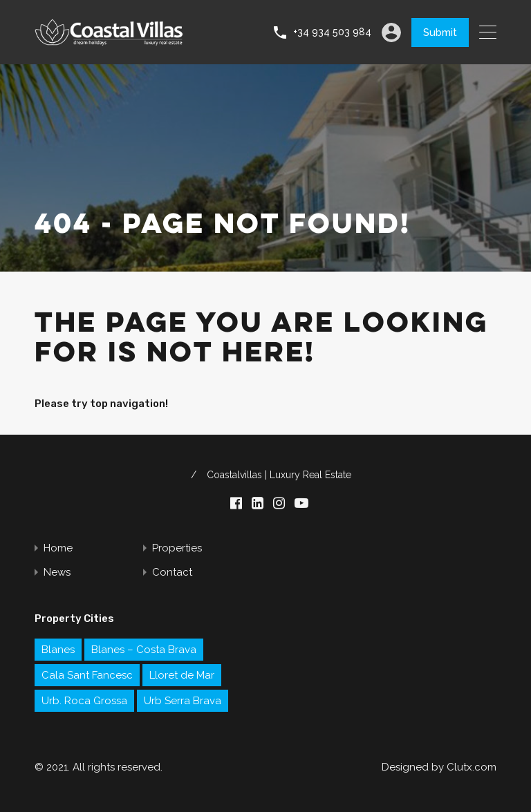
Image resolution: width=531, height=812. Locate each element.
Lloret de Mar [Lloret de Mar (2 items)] (182, 675)
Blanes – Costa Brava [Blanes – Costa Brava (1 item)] (144, 650)
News (57, 573)
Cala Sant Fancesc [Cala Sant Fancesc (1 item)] (87, 675)
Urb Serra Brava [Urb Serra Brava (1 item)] (183, 701)
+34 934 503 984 (332, 32)
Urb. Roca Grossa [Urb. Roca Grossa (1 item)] (84, 701)
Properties (177, 548)
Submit (440, 32)
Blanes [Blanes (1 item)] (58, 650)
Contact (172, 573)
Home (58, 548)
